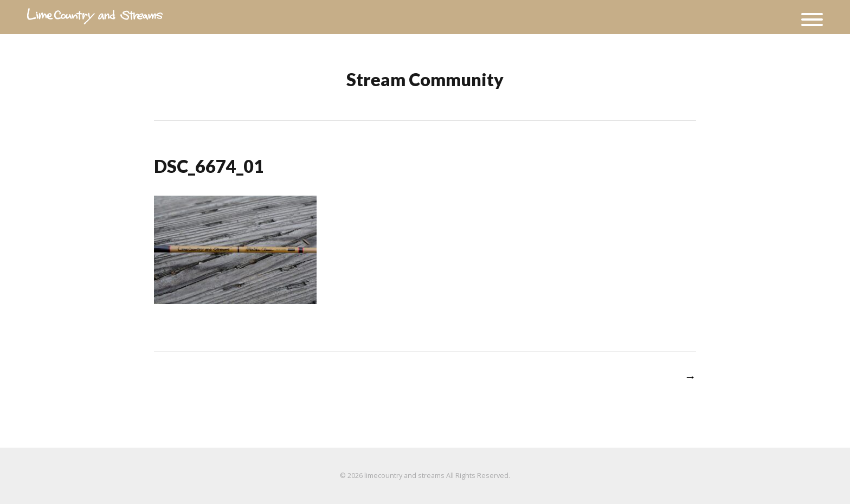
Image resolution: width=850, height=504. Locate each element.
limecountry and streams (404, 476)
